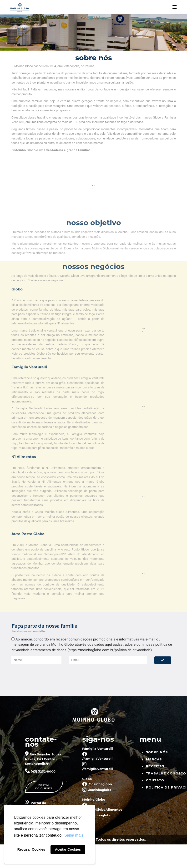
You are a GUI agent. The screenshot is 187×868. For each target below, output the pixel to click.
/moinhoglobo (97, 815)
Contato (155, 780)
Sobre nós (157, 752)
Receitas (155, 766)
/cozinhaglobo (97, 784)
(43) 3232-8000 (40, 771)
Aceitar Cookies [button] (68, 849)
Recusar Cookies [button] (31, 849)
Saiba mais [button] (74, 835)
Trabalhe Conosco (166, 773)
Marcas (154, 759)
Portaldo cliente (44, 786)
